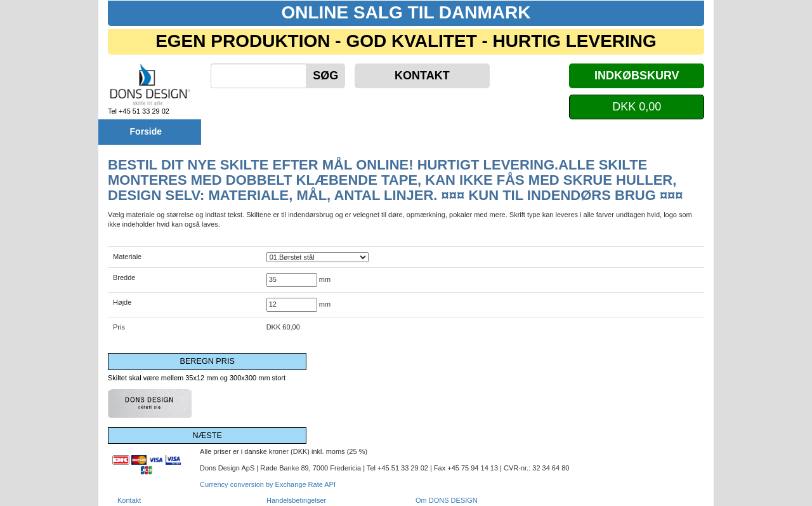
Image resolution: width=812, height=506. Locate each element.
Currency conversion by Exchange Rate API (268, 484)
